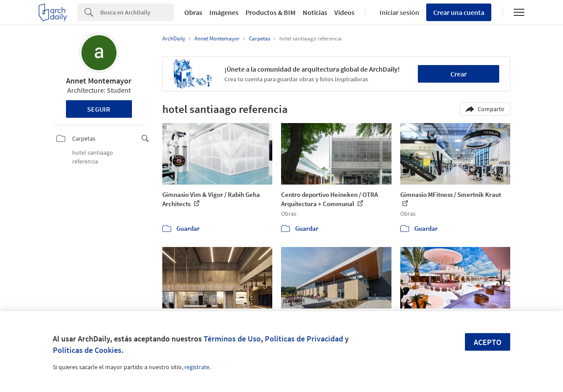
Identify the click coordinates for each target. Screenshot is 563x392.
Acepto (488, 342)
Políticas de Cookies (87, 350)
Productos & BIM (271, 12)
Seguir (99, 109)
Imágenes (224, 12)
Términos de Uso (232, 339)
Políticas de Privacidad (304, 339)
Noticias (315, 12)
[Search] (137, 12)
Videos (344, 12)
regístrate (197, 367)
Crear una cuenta (459, 12)
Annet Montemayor (99, 81)
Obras (193, 12)
